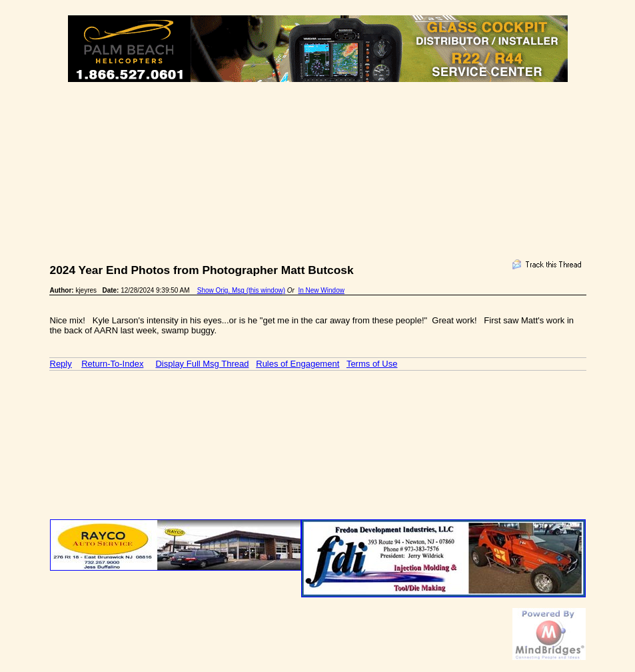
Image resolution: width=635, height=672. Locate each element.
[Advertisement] (318, 131)
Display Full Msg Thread (202, 364)
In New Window (321, 290)
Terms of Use (372, 364)
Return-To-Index (112, 364)
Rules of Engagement (298, 364)
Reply (61, 364)
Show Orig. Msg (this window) (241, 290)
